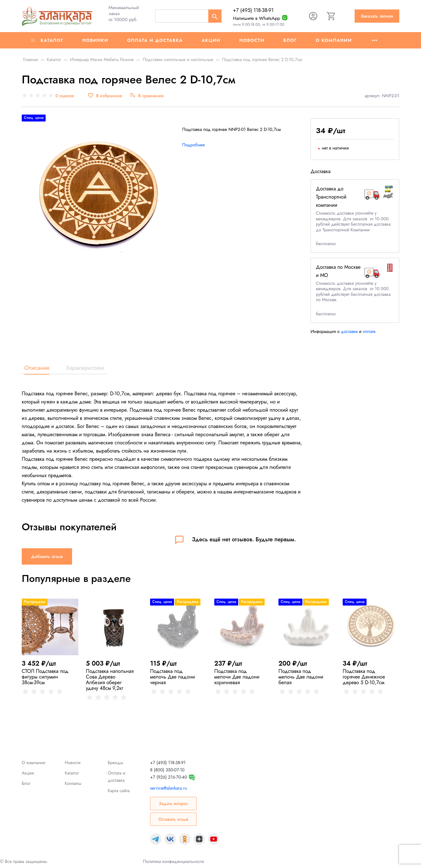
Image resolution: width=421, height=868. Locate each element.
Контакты (73, 783)
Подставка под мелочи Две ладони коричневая (237, 677)
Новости (252, 40)
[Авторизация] (313, 16)
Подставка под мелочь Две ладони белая (301, 677)
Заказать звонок (377, 16)
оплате (369, 331)
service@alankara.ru (168, 788)
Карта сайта (118, 791)
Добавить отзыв (47, 556)
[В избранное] (105, 96)
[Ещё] (374, 40)
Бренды (115, 763)
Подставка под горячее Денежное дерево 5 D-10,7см (364, 677)
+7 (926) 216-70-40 (169, 777)
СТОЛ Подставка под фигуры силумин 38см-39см (45, 677)
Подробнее (194, 145)
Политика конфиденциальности (173, 861)
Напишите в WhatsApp (256, 18)
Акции (211, 40)
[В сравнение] (147, 96)
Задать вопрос (173, 803)
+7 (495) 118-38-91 (253, 10)
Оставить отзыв (173, 819)
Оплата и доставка (155, 40)
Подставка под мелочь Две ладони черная (173, 677)
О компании (334, 40)
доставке (349, 331)
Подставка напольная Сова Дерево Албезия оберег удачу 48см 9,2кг (110, 680)
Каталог (47, 40)
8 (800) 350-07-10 (167, 770)
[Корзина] (331, 16)
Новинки (95, 40)
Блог (290, 40)
